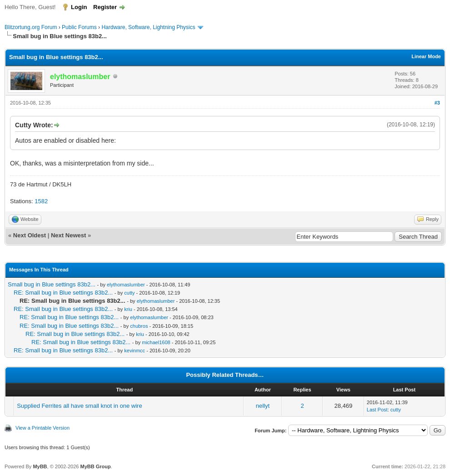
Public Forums (79, 27)
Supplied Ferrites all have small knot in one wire (79, 406)
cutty (129, 293)
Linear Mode (426, 56)
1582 (41, 201)
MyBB (40, 466)
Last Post (377, 410)
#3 (437, 103)
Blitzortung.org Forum (31, 27)
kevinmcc (135, 351)
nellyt (263, 406)
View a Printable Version (42, 428)
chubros (139, 326)
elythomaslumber (126, 285)
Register (105, 7)
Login (79, 7)
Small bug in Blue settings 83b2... (52, 284)
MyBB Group (95, 466)
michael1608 (156, 342)
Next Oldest (30, 235)
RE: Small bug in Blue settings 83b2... (63, 293)
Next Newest (68, 235)
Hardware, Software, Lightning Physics (148, 27)
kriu (128, 309)
